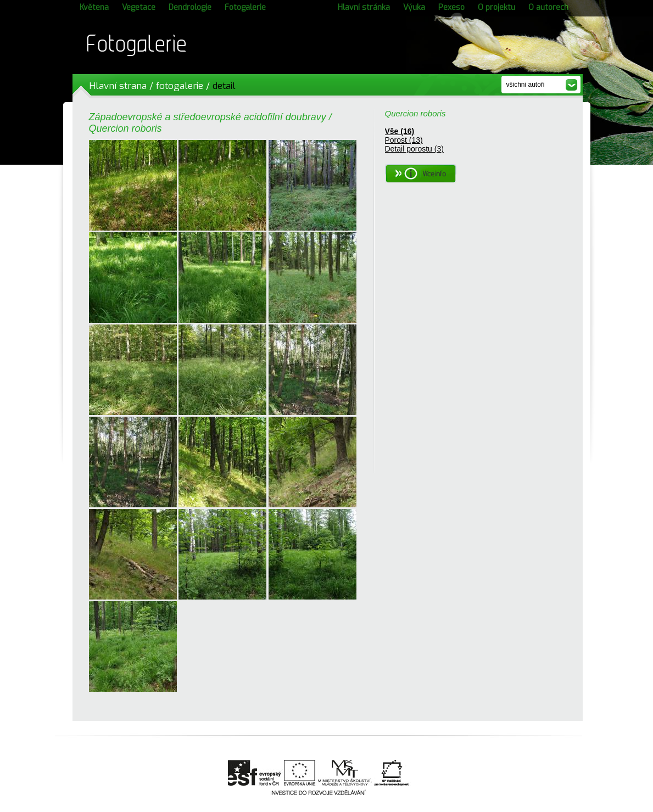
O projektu (496, 7)
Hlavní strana (118, 86)
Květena (94, 7)
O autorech (548, 7)
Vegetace (139, 7)
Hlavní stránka (364, 7)
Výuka (414, 7)
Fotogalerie (245, 7)
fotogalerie (180, 86)
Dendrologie (190, 7)
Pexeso (451, 7)
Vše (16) (400, 131)
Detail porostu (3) (414, 149)
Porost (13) (404, 140)
